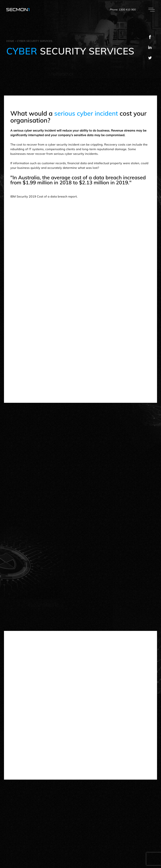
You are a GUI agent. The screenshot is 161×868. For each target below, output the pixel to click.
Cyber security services (35, 41)
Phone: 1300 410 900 (123, 10)
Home (10, 41)
